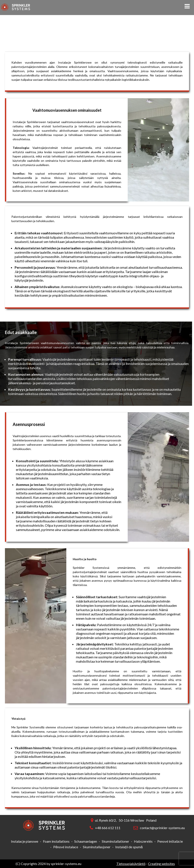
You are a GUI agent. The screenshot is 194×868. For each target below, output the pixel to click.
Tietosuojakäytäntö (131, 864)
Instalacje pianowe (25, 841)
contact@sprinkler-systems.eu (162, 828)
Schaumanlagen (86, 841)
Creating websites (161, 864)
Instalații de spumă (129, 847)
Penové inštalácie (170, 841)
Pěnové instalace (66, 847)
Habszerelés (143, 841)
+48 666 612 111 (108, 828)
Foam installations (56, 841)
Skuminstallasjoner (97, 847)
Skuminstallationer (115, 841)
